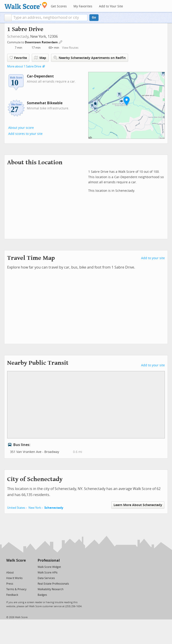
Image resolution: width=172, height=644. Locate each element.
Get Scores (59, 6)
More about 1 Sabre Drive (24, 66)
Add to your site (153, 258)
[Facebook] (16, 567)
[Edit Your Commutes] (61, 42)
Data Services (46, 578)
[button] (8, 18)
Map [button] (40, 58)
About (10, 573)
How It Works (14, 578)
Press (10, 584)
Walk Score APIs (48, 573)
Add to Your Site (111, 6)
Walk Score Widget (49, 567)
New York (35, 508)
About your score (21, 128)
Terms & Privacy (16, 589)
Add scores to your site (25, 134)
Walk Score (16, 560)
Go (94, 18)
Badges (42, 595)
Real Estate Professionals (53, 584)
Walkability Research (51, 589)
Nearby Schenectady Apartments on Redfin (90, 58)
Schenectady (18, 36)
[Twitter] (9, 567)
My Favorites (83, 6)
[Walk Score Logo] (26, 5)
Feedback (12, 595)
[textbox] (50, 18)
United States (16, 508)
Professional (49, 560)
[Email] (23, 567)
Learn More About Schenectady (138, 505)
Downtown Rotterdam (42, 42)
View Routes (70, 48)
